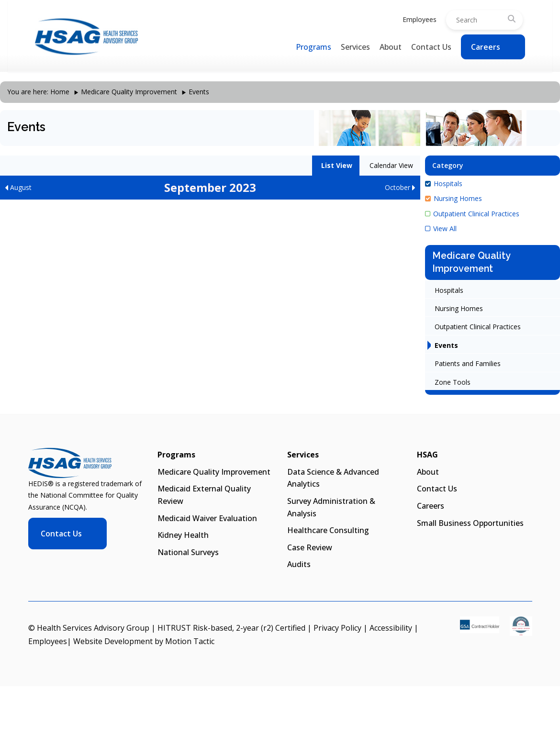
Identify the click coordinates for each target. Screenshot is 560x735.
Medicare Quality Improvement (129, 92)
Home (60, 92)
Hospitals (444, 184)
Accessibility (391, 628)
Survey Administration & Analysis (331, 507)
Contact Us (431, 47)
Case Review (310, 547)
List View (336, 165)
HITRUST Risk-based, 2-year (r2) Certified (231, 628)
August (18, 187)
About (391, 47)
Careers (486, 47)
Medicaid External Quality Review (204, 495)
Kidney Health (183, 535)
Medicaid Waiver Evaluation (207, 518)
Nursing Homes (454, 198)
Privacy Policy (337, 628)
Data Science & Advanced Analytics (333, 478)
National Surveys (188, 552)
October (400, 187)
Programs (314, 47)
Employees (420, 19)
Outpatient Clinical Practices (472, 214)
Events (446, 345)
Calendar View (390, 165)
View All (441, 228)
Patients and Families (468, 363)
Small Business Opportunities (470, 523)
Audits (299, 564)
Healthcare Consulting (328, 530)
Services (355, 47)
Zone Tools (453, 382)
